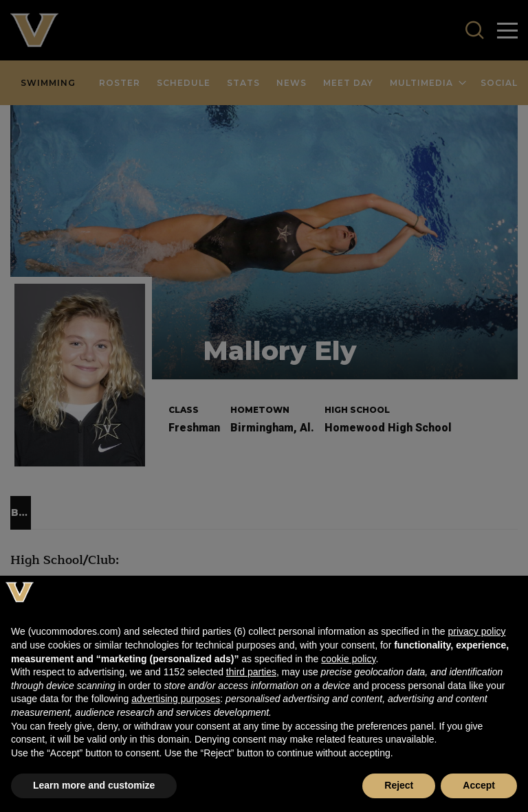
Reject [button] (399, 785)
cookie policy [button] (348, 659)
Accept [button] (479, 785)
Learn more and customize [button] (94, 785)
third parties (251, 672)
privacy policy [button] (476, 631)
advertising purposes (176, 699)
